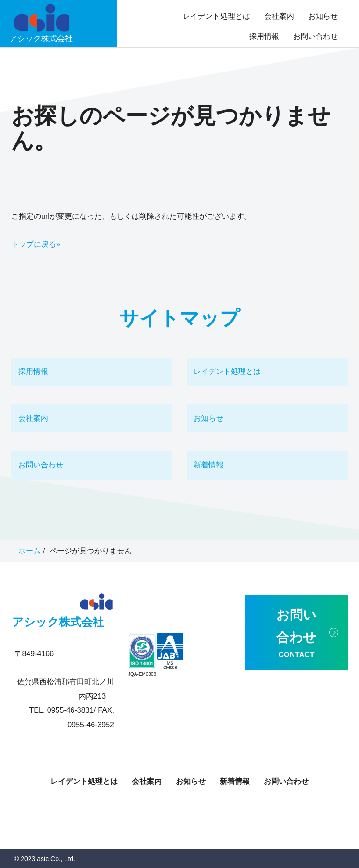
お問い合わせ (316, 36)
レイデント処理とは (216, 16)
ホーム (29, 551)
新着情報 (208, 465)
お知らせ (323, 16)
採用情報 (264, 36)
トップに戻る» (36, 244)
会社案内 (279, 16)
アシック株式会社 (58, 622)
